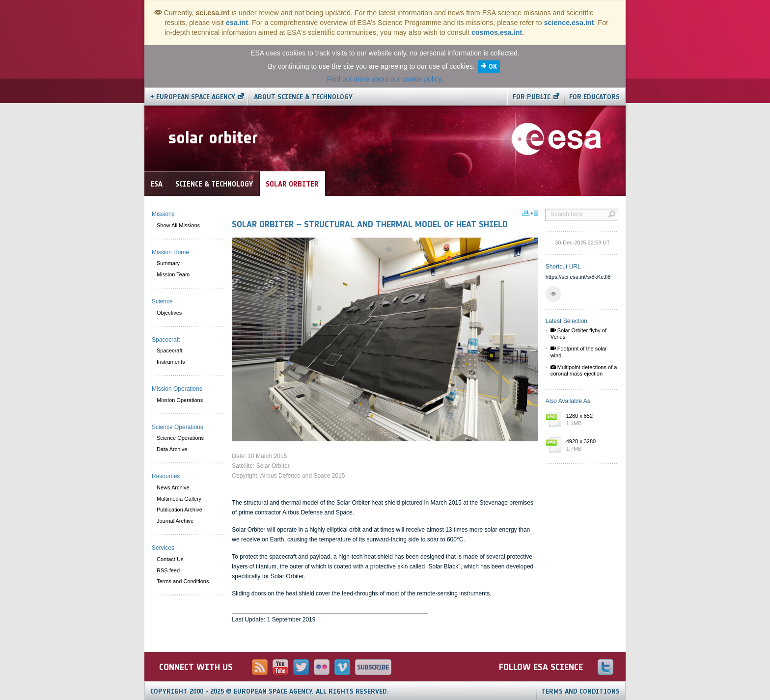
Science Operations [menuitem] (180, 438)
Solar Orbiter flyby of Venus (578, 334)
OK (493, 67)
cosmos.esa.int (497, 32)
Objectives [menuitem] (169, 313)
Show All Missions (178, 225)
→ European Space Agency (193, 97)
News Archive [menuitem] (173, 487)
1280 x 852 (590, 420)
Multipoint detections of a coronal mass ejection (584, 370)
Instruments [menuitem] (171, 362)
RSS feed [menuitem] (168, 570)
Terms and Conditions (580, 691)
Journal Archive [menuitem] (175, 521)
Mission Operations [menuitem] (180, 400)
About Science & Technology (303, 97)
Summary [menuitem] (168, 263)
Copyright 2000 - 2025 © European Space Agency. (270, 691)
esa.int (237, 23)
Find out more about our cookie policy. (385, 79)
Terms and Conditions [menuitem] (183, 581)
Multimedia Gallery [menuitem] (179, 499)
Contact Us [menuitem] (170, 559)
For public (532, 97)
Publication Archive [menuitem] (179, 510)
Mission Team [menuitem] (173, 274)
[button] (553, 294)
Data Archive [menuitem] (172, 449)
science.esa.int (569, 23)
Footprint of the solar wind (579, 352)
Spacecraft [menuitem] (170, 350)
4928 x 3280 (590, 446)
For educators (594, 97)
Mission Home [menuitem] (170, 252)
